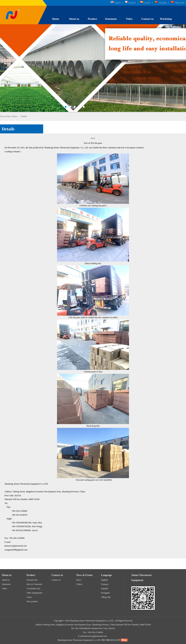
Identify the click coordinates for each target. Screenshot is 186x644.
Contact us (148, 19)
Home (56, 19)
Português (162, 3)
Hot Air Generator (34, 584)
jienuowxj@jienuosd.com (96, 636)
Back (93, 138)
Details (8, 129)
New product (32, 601)
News (79, 580)
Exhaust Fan (32, 580)
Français (132, 3)
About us (74, 19)
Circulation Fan (33, 589)
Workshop (166, 19)
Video (129, 19)
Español (147, 3)
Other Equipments (35, 593)
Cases (29, 597)
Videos (79, 584)
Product (92, 19)
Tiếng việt (179, 3)
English (117, 3)
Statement (111, 19)
